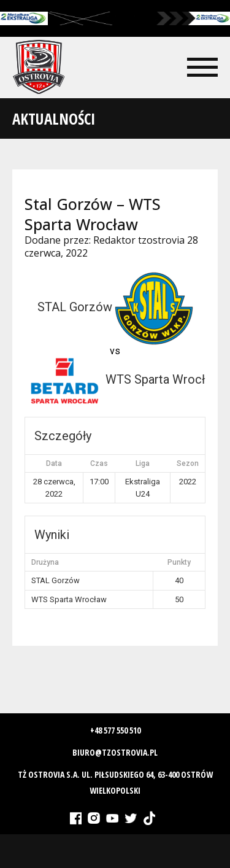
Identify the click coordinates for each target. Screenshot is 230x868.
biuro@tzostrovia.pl (115, 752)
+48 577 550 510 (115, 730)
